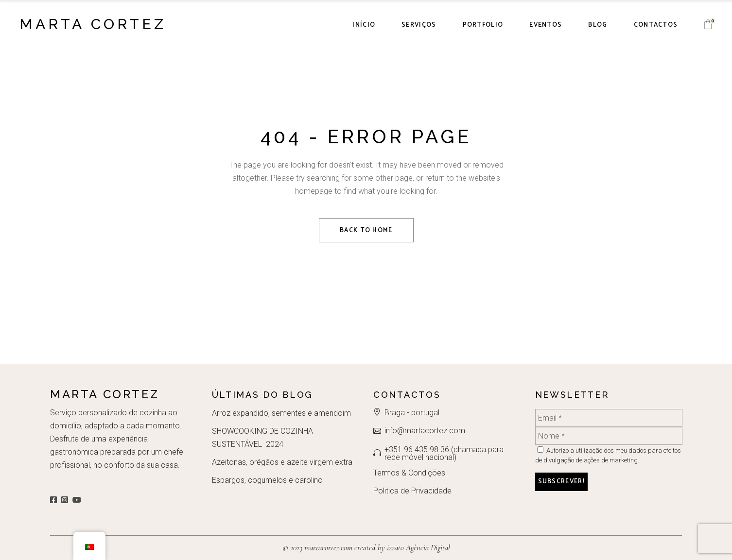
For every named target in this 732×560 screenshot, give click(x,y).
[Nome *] (609, 436)
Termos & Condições (409, 473)
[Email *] (609, 418)
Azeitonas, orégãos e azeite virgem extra (282, 462)
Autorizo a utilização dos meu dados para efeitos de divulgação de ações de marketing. (608, 455)
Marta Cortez (93, 24)
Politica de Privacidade (412, 491)
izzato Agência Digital (418, 548)
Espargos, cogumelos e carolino (267, 480)
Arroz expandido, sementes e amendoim (281, 413)
